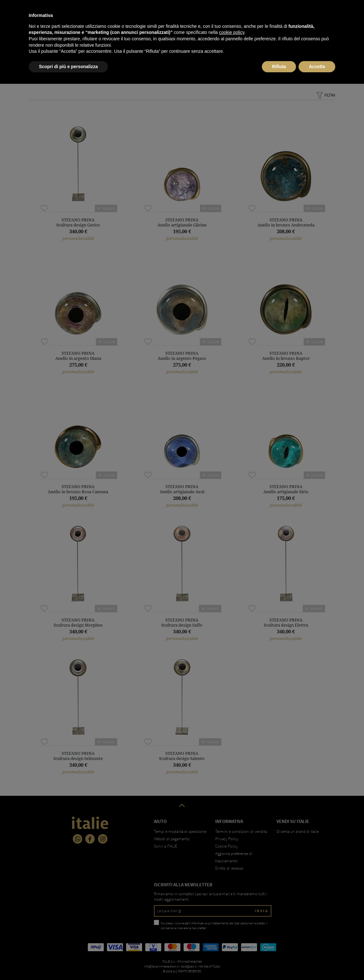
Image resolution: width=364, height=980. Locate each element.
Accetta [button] (317, 962)
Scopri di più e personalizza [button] (68, 962)
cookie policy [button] (232, 929)
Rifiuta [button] (279, 962)
